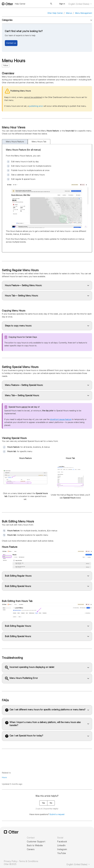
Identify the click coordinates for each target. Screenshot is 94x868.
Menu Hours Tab (39, 142)
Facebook (62, 842)
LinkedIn (61, 845)
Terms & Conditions (29, 861)
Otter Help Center (55, 13)
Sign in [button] (62, 4)
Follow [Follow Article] (6, 65)
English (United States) (80, 4)
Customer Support (36, 842)
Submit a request (57, 814)
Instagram (62, 849)
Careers (31, 849)
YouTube (62, 853)
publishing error (36, 106)
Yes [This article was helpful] (43, 803)
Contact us (11, 43)
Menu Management (84, 13)
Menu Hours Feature (15, 142)
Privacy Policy (11, 861)
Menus (69, 13)
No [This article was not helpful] (51, 803)
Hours (4, 777)
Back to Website (35, 845)
